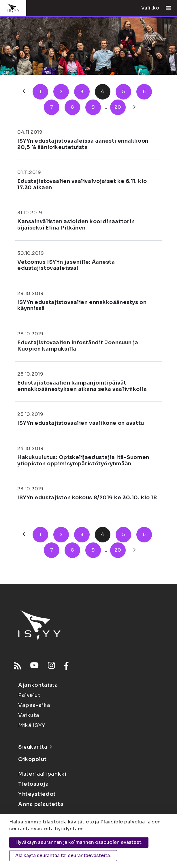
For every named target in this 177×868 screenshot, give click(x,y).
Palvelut (29, 695)
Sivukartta (35, 747)
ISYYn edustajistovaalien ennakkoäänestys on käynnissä (82, 305)
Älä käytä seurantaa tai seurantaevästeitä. (63, 855)
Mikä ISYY (32, 725)
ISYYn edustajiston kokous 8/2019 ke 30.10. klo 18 (87, 498)
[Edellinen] (24, 92)
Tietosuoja (33, 784)
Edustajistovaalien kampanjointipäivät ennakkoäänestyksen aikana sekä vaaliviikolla (82, 386)
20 (118, 107)
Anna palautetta (41, 804)
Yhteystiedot (37, 794)
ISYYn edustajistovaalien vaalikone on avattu (81, 423)
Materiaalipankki (42, 774)
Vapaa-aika (34, 705)
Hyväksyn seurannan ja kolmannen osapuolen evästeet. (79, 842)
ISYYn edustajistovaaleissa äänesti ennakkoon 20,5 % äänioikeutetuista (83, 144)
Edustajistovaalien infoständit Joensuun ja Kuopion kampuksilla (78, 346)
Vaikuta (29, 715)
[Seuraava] (134, 107)
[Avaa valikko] (166, 8)
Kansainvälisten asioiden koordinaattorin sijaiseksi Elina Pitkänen (76, 225)
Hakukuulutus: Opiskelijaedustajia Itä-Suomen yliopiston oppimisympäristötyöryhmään (83, 460)
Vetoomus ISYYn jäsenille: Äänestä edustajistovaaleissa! (66, 265)
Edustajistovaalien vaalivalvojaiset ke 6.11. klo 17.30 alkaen (82, 184)
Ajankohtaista (38, 685)
